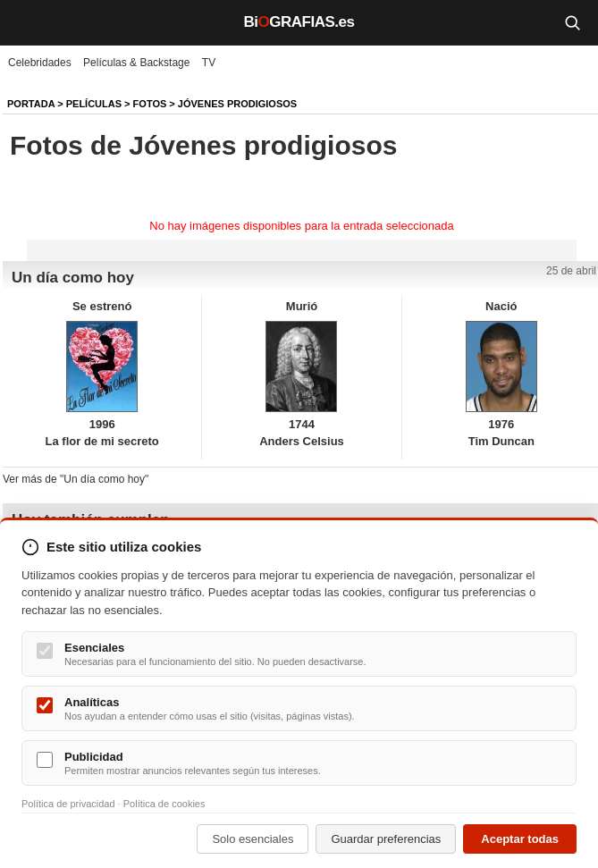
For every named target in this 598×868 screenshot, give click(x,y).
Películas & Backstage (136, 63)
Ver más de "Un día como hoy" (76, 479)
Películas (94, 104)
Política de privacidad (68, 804)
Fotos (150, 104)
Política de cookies (164, 804)
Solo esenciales (253, 839)
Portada (31, 104)
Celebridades (40, 63)
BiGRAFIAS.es (299, 22)
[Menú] (27, 22)
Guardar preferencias (386, 839)
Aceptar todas (520, 839)
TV (209, 63)
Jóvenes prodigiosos (237, 104)
